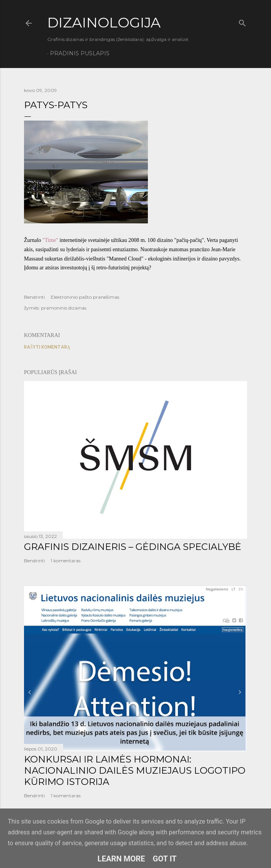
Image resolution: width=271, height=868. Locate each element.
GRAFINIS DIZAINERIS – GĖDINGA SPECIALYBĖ (133, 547)
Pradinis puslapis (80, 53)
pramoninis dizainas (64, 308)
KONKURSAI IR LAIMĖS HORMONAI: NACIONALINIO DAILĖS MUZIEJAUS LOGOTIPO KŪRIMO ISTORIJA (135, 770)
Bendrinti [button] (34, 297)
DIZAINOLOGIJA (104, 22)
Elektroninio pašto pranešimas (85, 297)
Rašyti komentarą (47, 347)
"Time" (50, 240)
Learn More (121, 859)
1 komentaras (66, 561)
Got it (165, 859)
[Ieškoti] (242, 22)
